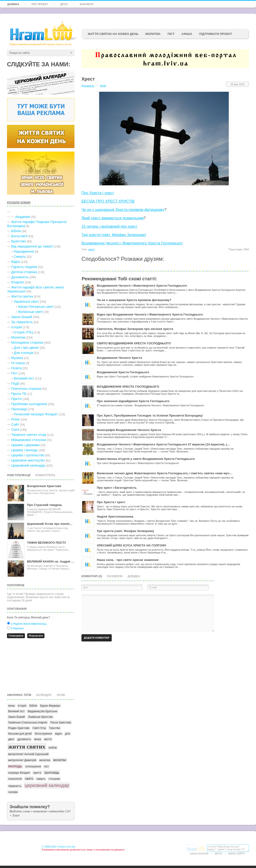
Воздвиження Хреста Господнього (123, 372)
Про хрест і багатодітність (117, 488)
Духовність (20, 277)
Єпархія (17, 282)
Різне (15, 419)
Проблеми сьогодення (29, 404)
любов (53, 748)
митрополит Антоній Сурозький (28, 754)
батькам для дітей (20, 734)
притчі (37, 773)
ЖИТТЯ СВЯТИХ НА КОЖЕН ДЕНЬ (113, 34)
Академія (23, 217)
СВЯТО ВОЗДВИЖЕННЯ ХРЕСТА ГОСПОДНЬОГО (134, 343)
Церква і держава (25, 445)
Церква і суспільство (28, 455)
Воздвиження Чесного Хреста (119, 358)
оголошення (33, 766)
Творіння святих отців (29, 435)
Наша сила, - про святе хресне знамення (128, 560)
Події (15, 383)
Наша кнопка (199, 854)
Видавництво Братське (42, 711)
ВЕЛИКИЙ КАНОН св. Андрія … (51, 561)
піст (46, 766)
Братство (19, 241)
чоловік (13, 792)
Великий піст (24, 378)
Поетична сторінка (26, 388)
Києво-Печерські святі (36, 307)
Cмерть (20, 256)
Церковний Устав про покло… (50, 524)
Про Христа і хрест (98, 193)
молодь (15, 766)
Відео (16, 262)
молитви (60, 760)
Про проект (40, 4)
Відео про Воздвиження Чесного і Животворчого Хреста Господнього (150, 314)
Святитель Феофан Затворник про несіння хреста (135, 329)
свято (29, 779)
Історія (17, 327)
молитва (45, 760)
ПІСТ (171, 34)
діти (67, 734)
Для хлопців (24, 353)
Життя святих (22, 296)
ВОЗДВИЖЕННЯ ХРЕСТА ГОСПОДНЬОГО (128, 387)
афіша (187, 34)
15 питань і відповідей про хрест (109, 226)
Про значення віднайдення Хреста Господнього (133, 401)
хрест (91, 249)
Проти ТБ (19, 394)
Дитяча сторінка (24, 272)
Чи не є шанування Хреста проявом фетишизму (123, 210)
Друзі (64, 4)
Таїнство (54, 728)
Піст (14, 373)
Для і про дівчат (27, 348)
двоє (11, 739)
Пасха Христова (61, 722)
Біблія (16, 231)
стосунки (54, 779)
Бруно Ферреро (50, 706)
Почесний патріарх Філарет (36, 414)
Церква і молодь (24, 450)
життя (48, 739)
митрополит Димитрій (22, 760)
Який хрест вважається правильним (113, 218)
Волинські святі (30, 312)
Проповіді (19, 409)
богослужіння (43, 734)
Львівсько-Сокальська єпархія (28, 722)
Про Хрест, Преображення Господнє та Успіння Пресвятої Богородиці (150, 415)
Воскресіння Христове (44, 486)
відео (58, 734)
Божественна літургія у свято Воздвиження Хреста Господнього (146, 459)
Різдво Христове (19, 728)
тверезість (15, 786)
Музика (17, 358)
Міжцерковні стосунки (29, 440)
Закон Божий (22, 317)
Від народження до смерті (32, 246)
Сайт (15, 424)
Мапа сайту (237, 854)
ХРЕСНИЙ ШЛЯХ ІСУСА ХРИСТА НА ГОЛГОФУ (132, 545)
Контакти (87, 4)
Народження (24, 251)
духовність (24, 739)
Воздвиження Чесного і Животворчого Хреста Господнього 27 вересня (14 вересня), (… (163, 444)
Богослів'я (19, 236)
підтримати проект (216, 34)
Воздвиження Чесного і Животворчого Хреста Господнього (132, 243)
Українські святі (26, 301)
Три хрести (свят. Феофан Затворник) (114, 235)
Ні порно (18, 363)
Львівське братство (40, 717)
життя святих (27, 747)
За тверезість (22, 322)
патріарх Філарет (19, 773)
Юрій (103, 86)
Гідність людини (24, 267)
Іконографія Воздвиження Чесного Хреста (129, 430)
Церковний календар (28, 465)
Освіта (17, 368)
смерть (41, 779)
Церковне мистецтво (28, 460)
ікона (11, 706)
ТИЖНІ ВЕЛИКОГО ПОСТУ (47, 543)
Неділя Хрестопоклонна (115, 517)
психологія (15, 779)
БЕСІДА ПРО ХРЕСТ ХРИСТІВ (108, 201)
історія (22, 706)
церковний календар (47, 785)
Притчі (17, 399)
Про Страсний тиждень (45, 505)
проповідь (52, 773)
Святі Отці (39, 728)
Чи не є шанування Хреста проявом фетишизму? (134, 300)
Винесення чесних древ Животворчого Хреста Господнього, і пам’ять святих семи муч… (165, 473)
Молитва (153, 34)
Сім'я (15, 429)
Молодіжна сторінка (27, 342)
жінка (38, 739)
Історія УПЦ (23, 332)
